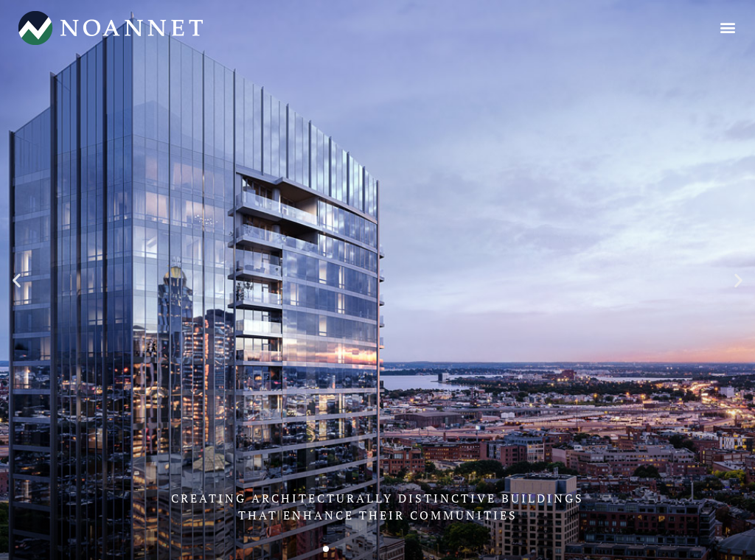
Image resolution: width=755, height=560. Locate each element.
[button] (728, 27)
